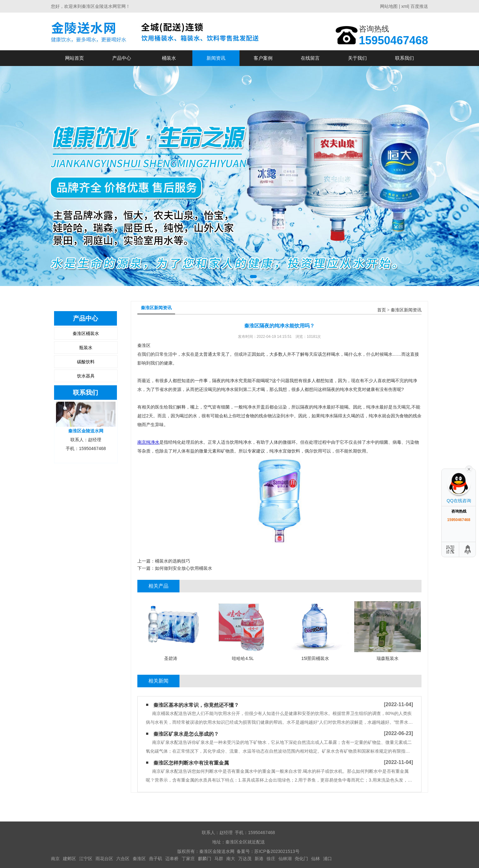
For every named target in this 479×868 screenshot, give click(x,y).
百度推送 (419, 6)
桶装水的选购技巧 (173, 561)
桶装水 (169, 58)
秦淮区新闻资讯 (406, 310)
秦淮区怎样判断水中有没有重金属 (191, 763)
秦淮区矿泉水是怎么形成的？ (186, 734)
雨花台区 (104, 859)
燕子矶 (156, 859)
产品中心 (122, 58)
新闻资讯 (216, 58)
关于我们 (357, 58)
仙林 (316, 859)
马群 (219, 859)
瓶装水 (86, 348)
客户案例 (263, 58)
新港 (259, 859)
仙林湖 (285, 859)
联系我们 (405, 58)
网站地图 (389, 6)
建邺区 (69, 859)
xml (405, 6)
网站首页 (74, 58)
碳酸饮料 (86, 362)
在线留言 (310, 58)
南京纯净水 (148, 442)
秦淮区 (139, 859)
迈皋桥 (172, 859)
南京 (55, 859)
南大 (231, 859)
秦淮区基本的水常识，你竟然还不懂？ (196, 705)
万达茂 (245, 859)
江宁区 (86, 859)
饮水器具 (86, 376)
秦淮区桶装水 (86, 333)
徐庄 (271, 859)
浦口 (328, 859)
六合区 (123, 859)
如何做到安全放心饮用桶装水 (184, 568)
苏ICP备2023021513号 (277, 851)
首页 (382, 310)
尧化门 (301, 859)
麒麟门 (205, 859)
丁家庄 (188, 859)
